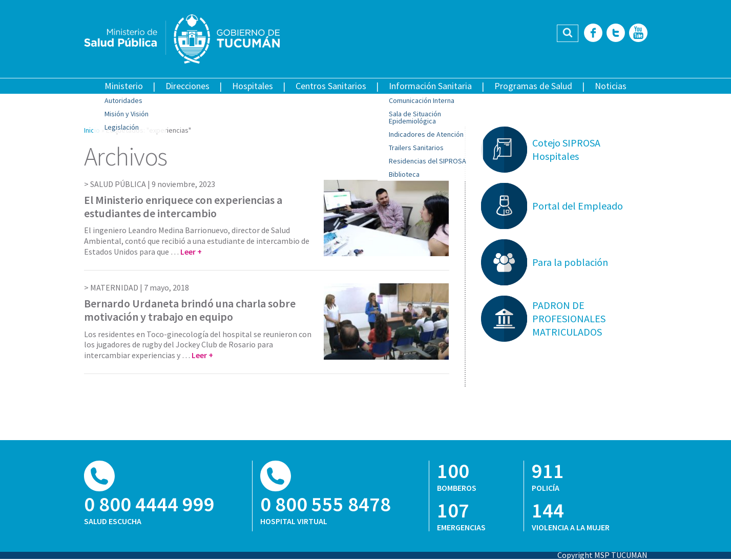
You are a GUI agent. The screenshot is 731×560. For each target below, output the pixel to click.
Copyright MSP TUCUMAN (602, 555)
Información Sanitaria (430, 86)
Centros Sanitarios (331, 86)
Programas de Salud (533, 86)
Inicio (92, 130)
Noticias (611, 86)
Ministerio (124, 86)
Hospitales (253, 86)
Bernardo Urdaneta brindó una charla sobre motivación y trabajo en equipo (190, 310)
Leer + (191, 252)
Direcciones (187, 86)
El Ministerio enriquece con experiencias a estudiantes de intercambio (183, 206)
